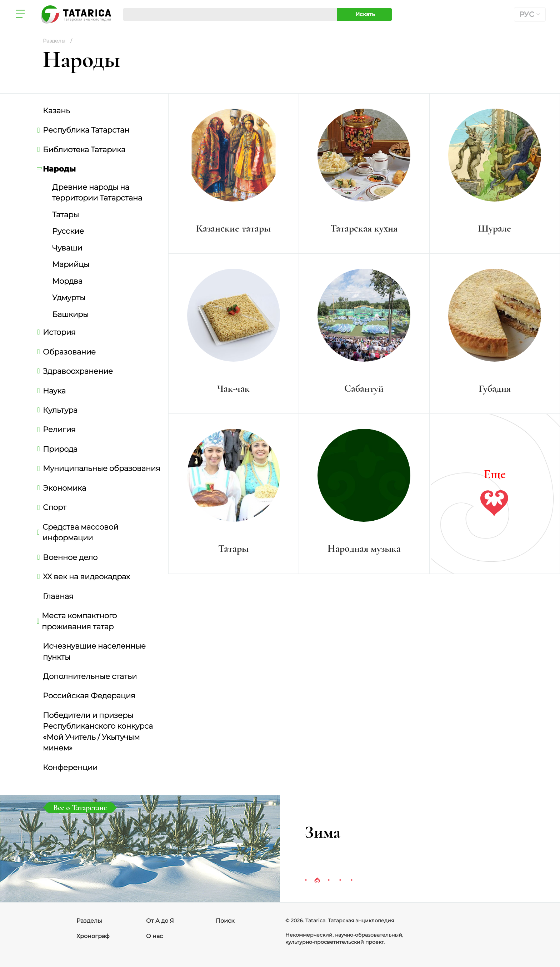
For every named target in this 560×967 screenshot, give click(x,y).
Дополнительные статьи (90, 676)
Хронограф (93, 936)
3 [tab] (329, 881)
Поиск (225, 921)
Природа (60, 449)
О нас (154, 936)
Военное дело (70, 557)
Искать (365, 14)
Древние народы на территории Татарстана (97, 192)
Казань (56, 110)
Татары (66, 214)
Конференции (70, 767)
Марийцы (71, 264)
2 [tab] (317, 881)
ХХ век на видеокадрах (86, 576)
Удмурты (69, 297)
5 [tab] (351, 881)
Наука (54, 391)
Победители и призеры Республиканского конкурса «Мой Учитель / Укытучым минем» (98, 731)
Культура (60, 410)
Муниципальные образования (102, 468)
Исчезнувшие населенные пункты (94, 651)
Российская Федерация (89, 695)
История (59, 332)
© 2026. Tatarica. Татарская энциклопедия (340, 921)
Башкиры (70, 314)
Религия (59, 429)
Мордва (67, 281)
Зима (322, 832)
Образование (69, 352)
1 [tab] (306, 881)
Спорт (55, 507)
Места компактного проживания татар (80, 621)
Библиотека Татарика (84, 149)
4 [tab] (340, 881)
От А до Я (160, 921)
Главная (58, 596)
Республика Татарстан (86, 130)
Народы (59, 169)
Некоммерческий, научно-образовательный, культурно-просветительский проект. (344, 938)
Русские (68, 231)
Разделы (89, 921)
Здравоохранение (78, 371)
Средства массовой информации (81, 532)
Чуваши (67, 248)
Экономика (64, 488)
